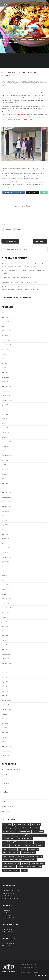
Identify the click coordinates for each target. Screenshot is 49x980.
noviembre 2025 (6, 336)
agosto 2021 (5, 562)
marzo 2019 (5, 636)
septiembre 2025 (7, 345)
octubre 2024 (6, 396)
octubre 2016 (5, 756)
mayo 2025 (5, 363)
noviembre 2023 (6, 446)
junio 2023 (5, 470)
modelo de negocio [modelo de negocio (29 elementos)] (31, 860)
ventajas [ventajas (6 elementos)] (24, 870)
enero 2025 (5, 382)
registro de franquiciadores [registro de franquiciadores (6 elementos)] (33, 867)
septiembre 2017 (6, 710)
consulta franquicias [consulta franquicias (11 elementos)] (23, 835)
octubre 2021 (5, 553)
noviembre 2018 (6, 654)
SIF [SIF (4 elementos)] (10, 870)
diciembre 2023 (6, 442)
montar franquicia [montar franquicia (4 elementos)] (8, 863)
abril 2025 (4, 368)
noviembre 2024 (6, 391)
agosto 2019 (5, 613)
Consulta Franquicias (36, 115)
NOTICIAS (7, 76)
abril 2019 (4, 631)
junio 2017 (4, 719)
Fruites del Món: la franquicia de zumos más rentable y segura (20, 282)
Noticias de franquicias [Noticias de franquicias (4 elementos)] (37, 863)
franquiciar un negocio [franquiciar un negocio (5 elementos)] (9, 856)
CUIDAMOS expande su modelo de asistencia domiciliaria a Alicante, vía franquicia (23, 272)
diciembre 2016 (6, 746)
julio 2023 (4, 465)
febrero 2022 (5, 539)
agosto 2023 (5, 460)
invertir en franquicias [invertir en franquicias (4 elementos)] (16, 860)
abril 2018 (4, 687)
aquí (42, 182)
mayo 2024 (5, 419)
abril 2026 (4, 313)
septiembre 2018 (7, 663)
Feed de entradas (7, 802)
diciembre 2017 (6, 696)
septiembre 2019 (7, 608)
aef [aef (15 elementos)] (28, 825)
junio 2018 (5, 677)
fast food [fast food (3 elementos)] (5, 846)
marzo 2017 (5, 733)
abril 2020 (4, 594)
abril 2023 (4, 479)
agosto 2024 (5, 405)
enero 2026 (5, 327)
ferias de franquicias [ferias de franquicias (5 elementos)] (30, 846)
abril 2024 (4, 423)
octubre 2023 (6, 451)
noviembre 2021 (6, 548)
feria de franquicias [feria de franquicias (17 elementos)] (16, 846)
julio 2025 (4, 354)
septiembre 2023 (7, 456)
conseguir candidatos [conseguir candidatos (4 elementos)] (9, 835)
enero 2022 (5, 543)
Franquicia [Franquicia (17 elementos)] (41, 846)
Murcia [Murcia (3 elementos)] (17, 863)
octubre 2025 (6, 340)
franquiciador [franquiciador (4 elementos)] (22, 849)
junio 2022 (5, 520)
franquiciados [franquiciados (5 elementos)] (7, 853)
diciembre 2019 (6, 599)
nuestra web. (15, 187)
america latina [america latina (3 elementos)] (36, 825)
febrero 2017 (5, 737)
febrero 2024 (5, 433)
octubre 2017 (5, 705)
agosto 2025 (5, 350)
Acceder (4, 797)
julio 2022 (4, 516)
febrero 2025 (5, 377)
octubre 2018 (6, 659)
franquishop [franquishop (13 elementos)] (30, 856)
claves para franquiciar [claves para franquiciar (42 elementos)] (24, 832)
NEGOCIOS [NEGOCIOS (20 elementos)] (25, 863)
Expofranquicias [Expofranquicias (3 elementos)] (39, 842)
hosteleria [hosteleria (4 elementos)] (39, 856)
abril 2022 (4, 530)
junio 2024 (5, 414)
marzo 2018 (5, 691)
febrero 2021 (5, 590)
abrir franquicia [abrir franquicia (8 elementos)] (7, 825)
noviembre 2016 (6, 751)
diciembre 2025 (6, 331)
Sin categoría (5, 783)
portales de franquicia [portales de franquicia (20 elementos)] (9, 867)
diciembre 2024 (6, 386)
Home (4, 40)
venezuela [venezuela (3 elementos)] (16, 870)
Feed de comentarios (8, 807)
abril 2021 (4, 580)
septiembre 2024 (7, 400)
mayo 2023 (5, 474)
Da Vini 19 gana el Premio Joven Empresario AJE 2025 (17, 278)
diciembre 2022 (6, 493)
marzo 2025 (5, 373)
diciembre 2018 (6, 650)
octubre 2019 (6, 603)
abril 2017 (4, 728)
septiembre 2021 (6, 557)
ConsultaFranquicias (28, 72)
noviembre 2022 (6, 497)
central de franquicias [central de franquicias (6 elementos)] (9, 832)
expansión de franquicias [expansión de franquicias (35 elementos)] (10, 842)
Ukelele (30, 120)
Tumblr (17, 229)
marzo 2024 (5, 428)
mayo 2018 (5, 682)
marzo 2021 (5, 585)
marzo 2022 (5, 534)
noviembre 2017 (6, 700)
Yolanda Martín (25, 206)
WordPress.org (6, 811)
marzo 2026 (5, 317)
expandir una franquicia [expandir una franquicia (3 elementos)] (25, 839)
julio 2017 (4, 714)
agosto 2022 (5, 511)
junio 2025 (5, 359)
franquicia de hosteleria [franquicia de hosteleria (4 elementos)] (9, 849)
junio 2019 (5, 622)
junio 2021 (5, 571)
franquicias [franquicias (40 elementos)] (21, 856)
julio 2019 (4, 617)
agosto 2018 (5, 668)
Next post (39, 241)
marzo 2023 (5, 483)
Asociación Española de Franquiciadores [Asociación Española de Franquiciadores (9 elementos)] (28, 828)
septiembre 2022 (7, 507)
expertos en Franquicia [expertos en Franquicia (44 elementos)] (26, 842)
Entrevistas (5, 774)
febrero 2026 (5, 322)
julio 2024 (4, 410)
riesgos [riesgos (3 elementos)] (5, 870)
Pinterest (6, 229)
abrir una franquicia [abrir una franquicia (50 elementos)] (19, 825)
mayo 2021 (5, 576)
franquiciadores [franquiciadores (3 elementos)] (33, 849)
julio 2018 (4, 673)
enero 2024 (5, 437)
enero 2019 (5, 645)
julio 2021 (4, 566)
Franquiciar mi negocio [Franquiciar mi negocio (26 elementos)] (28, 853)
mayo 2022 (5, 525)
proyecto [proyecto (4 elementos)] (20, 867)
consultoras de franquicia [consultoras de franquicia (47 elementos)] (39, 835)
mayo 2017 (5, 723)
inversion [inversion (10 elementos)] (5, 860)
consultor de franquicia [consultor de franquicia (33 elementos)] (9, 839)
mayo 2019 (5, 626)
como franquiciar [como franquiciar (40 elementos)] (38, 832)
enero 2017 (5, 742)
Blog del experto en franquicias (11, 770)
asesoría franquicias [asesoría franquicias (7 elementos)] (8, 828)
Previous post (11, 241)
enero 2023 (5, 488)
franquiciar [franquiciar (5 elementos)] (16, 853)
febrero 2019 (5, 640)
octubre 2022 (6, 502)
